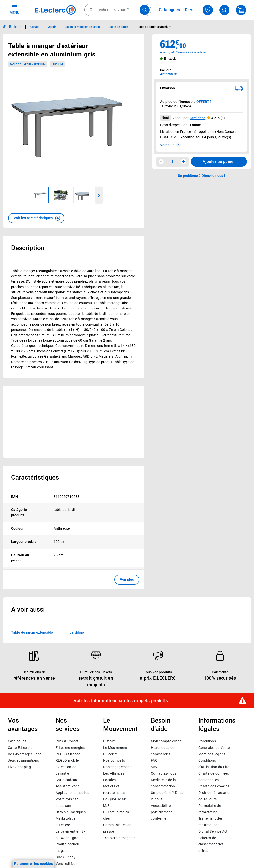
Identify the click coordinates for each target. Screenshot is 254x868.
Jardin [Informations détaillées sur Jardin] (52, 27)
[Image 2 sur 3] (61, 195)
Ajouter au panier (219, 161)
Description (28, 248)
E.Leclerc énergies (70, 748)
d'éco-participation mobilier (191, 52)
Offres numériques (71, 812)
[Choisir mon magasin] (208, 10)
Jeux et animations (23, 760)
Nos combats (114, 760)
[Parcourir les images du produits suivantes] (99, 195)
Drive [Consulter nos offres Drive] (190, 10)
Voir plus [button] (127, 579)
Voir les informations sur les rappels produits (121, 700)
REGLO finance (68, 754)
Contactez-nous (164, 773)
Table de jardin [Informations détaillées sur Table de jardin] (119, 27)
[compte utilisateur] (224, 10)
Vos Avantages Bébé (25, 754)
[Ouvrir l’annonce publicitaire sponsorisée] (74, 422)
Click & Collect (67, 741)
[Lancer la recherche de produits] (145, 10)
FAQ (154, 760)
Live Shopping (19, 767)
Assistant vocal (68, 786)
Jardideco (197, 118)
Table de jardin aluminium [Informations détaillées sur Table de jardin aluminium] (154, 27)
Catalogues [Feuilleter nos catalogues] (169, 10)
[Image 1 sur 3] (40, 195)
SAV (154, 767)
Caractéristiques (35, 477)
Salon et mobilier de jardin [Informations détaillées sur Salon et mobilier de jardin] (83, 27)
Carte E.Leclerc (20, 748)
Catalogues (17, 741)
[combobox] (118, 10)
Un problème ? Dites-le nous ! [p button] (202, 176)
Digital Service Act (213, 831)
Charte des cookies (214, 786)
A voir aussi (28, 609)
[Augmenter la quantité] (184, 162)
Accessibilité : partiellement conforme (162, 812)
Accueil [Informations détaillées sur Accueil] (34, 27)
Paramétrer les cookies (33, 864)
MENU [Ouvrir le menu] (15, 9)
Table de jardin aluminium (28, 64)
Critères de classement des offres (211, 844)
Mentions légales (212, 754)
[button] (36, 218)
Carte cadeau (66, 780)
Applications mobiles (72, 793)
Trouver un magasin (119, 838)
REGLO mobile (67, 760)
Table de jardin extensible (32, 632)
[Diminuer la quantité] (161, 162)
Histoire (109, 741)
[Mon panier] (241, 10)
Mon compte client (166, 741)
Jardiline (77, 632)
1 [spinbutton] (172, 161)
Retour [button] (15, 27)
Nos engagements (118, 767)
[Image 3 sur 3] (82, 195)
